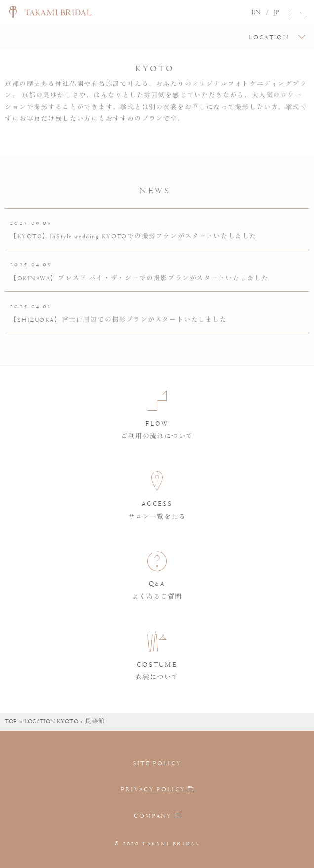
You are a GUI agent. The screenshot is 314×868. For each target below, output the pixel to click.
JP (276, 12)
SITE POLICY (157, 763)
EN (256, 12)
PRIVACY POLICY (153, 789)
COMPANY (153, 816)
